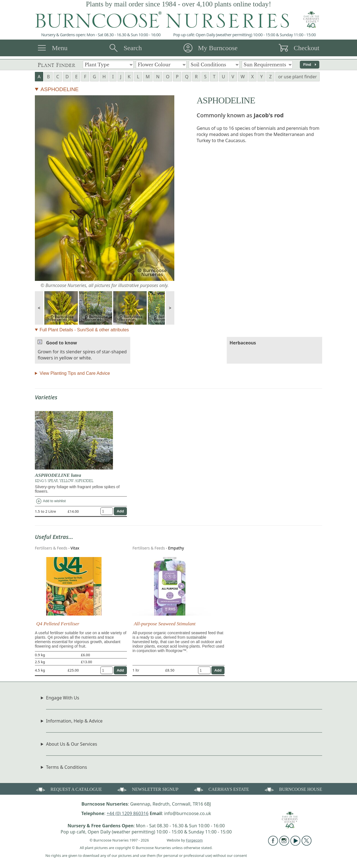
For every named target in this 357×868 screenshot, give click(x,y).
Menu (60, 48)
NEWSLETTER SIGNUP (147, 789)
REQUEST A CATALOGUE (68, 789)
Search (133, 48)
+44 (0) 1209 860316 (127, 813)
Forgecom (194, 840)
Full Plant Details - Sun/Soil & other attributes (84, 330)
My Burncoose (218, 48)
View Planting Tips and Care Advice (75, 373)
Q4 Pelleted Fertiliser (58, 624)
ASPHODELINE (60, 89)
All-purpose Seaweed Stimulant (165, 624)
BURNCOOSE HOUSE (293, 789)
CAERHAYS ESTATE (221, 789)
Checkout (307, 48)
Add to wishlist (51, 501)
